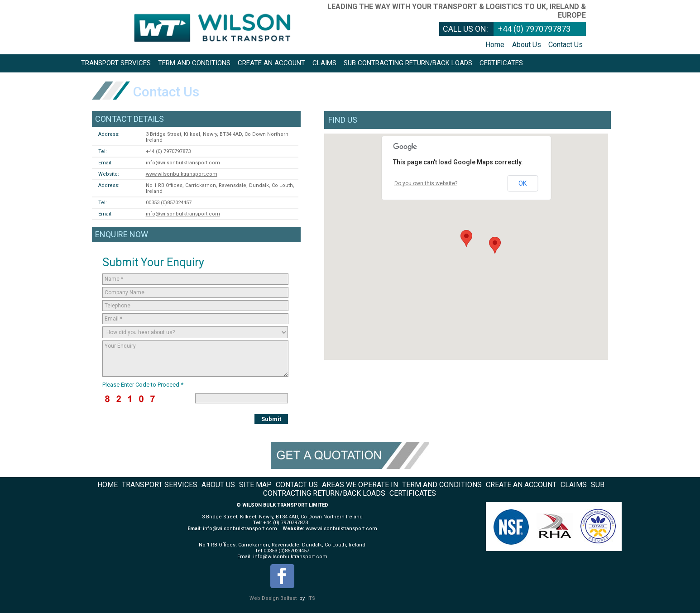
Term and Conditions (194, 63)
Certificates (501, 63)
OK (523, 183)
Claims (324, 63)
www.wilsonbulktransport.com (182, 174)
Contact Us (566, 45)
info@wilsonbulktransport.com (183, 163)
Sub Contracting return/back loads (408, 63)
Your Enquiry (195, 359)
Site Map (255, 485)
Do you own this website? (426, 183)
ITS (311, 598)
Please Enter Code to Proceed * (143, 385)
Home (495, 45)
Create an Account (271, 63)
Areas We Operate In (360, 485)
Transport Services (116, 63)
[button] (495, 245)
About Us (527, 45)
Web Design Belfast (273, 598)
